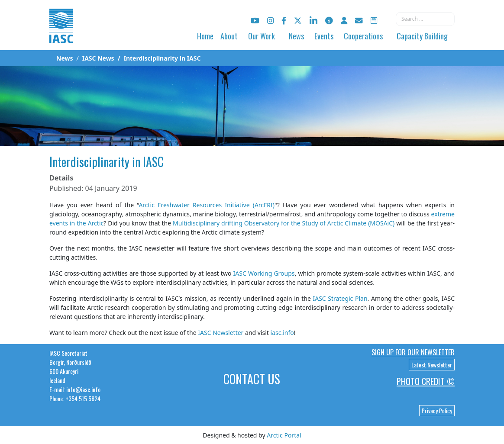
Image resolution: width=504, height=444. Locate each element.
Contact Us (252, 379)
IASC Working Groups (264, 273)
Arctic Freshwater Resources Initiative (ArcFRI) (207, 205)
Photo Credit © (426, 381)
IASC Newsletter (221, 333)
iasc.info (282, 333)
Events (324, 36)
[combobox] (425, 19)
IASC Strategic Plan (340, 298)
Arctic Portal (284, 435)
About (229, 36)
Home (205, 36)
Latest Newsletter (432, 365)
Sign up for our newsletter (413, 352)
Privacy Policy (437, 411)
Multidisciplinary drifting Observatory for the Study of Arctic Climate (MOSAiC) (284, 223)
